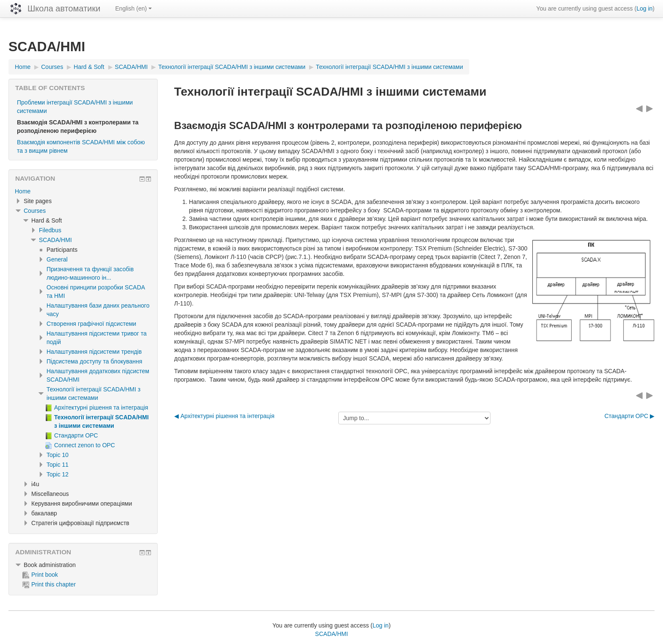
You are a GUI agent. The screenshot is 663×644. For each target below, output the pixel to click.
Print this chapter (49, 584)
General (57, 259)
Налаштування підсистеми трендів (94, 352)
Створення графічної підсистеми (91, 324)
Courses (35, 211)
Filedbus (50, 230)
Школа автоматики (64, 8)
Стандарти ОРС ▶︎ (629, 416)
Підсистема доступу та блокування (94, 361)
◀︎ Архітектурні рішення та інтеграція (224, 416)
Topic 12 (58, 474)
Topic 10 (58, 455)
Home (23, 191)
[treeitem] (83, 191)
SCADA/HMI (55, 240)
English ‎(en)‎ (133, 8)
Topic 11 (58, 465)
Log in (644, 8)
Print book (40, 575)
